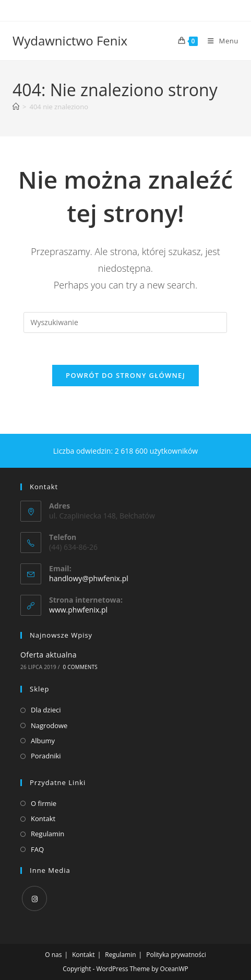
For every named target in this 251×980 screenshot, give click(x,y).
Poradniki (46, 756)
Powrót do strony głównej (125, 375)
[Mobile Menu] (219, 41)
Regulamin (47, 834)
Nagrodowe (49, 725)
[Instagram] (34, 898)
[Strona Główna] (16, 107)
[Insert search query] (125, 322)
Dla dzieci (46, 710)
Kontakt (43, 818)
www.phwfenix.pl (78, 610)
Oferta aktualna (49, 655)
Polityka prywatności (176, 955)
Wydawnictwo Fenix (70, 41)
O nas (53, 955)
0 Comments (80, 667)
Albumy (43, 741)
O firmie (44, 803)
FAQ (37, 849)
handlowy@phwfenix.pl (89, 578)
